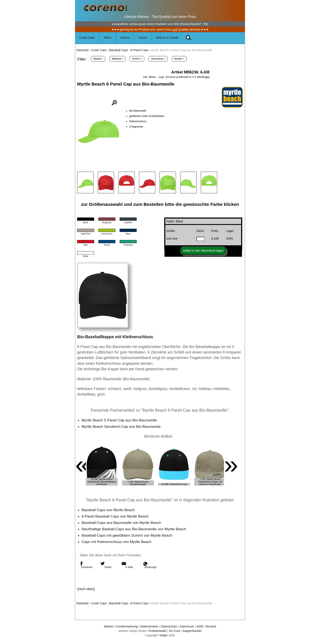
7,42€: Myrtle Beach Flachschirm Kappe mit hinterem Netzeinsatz (210, 482)
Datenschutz (169, 626)
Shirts (108, 38)
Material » (117, 59)
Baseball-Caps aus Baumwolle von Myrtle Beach (122, 523)
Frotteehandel (157, 631)
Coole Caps (87, 38)
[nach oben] (86, 589)
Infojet (163, 635)
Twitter (106, 565)
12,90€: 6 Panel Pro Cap (174, 484)
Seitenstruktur (149, 626)
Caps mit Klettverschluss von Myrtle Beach (117, 542)
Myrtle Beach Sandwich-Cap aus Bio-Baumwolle (122, 427)
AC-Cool (174, 631)
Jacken (125, 38)
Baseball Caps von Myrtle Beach (109, 510)
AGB (200, 626)
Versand (170, 77)
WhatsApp (150, 565)
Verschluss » (158, 59)
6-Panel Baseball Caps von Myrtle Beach (116, 516)
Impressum (187, 626)
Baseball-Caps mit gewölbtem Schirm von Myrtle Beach (128, 535)
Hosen (143, 38)
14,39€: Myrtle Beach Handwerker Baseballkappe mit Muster (102, 482)
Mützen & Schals (167, 38)
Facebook (86, 565)
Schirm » (137, 59)
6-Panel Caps (140, 50)
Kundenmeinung (127, 626)
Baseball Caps (119, 50)
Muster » (179, 59)
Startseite (83, 50)
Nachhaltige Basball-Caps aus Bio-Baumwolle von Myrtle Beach (135, 529)
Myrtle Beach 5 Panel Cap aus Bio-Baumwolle (120, 420)
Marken (108, 626)
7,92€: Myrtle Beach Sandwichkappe (138, 483)
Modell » (98, 59)
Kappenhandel (192, 631)
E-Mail (127, 565)
